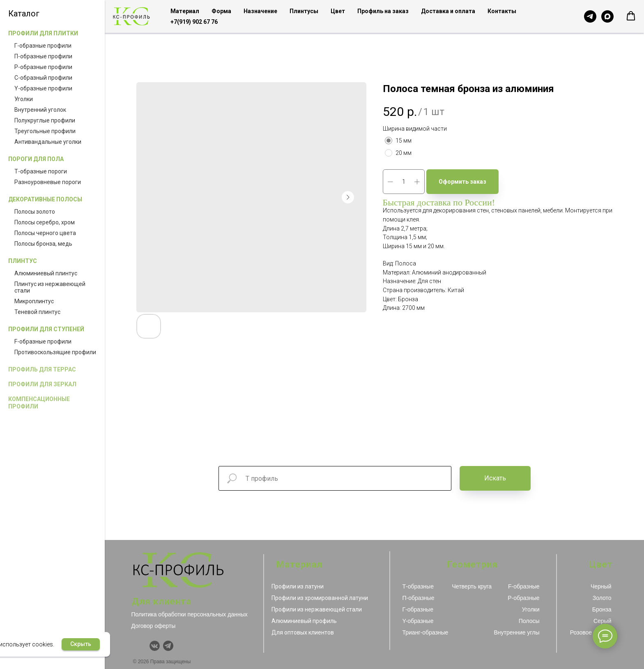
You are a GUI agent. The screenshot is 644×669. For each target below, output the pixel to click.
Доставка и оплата (448, 11)
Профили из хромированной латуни (320, 598)
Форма (221, 11)
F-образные (524, 586)
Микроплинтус (34, 301)
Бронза (602, 609)
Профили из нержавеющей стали (317, 609)
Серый (603, 621)
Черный (601, 586)
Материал (185, 11)
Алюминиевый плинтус (46, 273)
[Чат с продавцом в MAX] (607, 16)
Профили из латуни (298, 586)
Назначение (260, 11)
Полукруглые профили (45, 120)
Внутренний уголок (40, 110)
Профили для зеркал (42, 384)
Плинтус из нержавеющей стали (50, 287)
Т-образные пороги (41, 171)
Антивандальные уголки (48, 142)
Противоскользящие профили (55, 352)
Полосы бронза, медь (43, 244)
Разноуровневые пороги (48, 182)
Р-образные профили (43, 67)
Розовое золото (591, 632)
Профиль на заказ (383, 11)
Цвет (338, 11)
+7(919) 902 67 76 (194, 22)
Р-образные (523, 598)
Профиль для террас (42, 369)
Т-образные (418, 586)
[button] (631, 16)
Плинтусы (304, 11)
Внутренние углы (516, 632)
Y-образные (418, 621)
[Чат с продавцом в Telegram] (590, 16)
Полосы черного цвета (45, 233)
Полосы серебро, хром (45, 222)
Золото (602, 598)
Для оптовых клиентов (303, 632)
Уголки (24, 99)
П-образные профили (43, 56)
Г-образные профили (43, 46)
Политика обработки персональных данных (190, 614)
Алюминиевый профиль (304, 621)
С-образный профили (43, 78)
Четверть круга (472, 586)
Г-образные (418, 609)
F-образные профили (43, 341)
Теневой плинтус (37, 312)
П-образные (419, 598)
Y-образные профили (43, 88)
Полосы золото (35, 212)
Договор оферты (154, 626)
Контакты (502, 11)
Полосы (529, 621)
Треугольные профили (45, 131)
